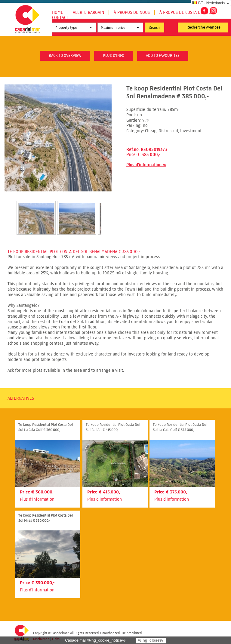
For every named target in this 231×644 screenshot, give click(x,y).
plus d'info (114, 56)
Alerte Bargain (88, 12)
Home (58, 12)
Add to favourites (163, 56)
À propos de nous (132, 12)
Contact (60, 18)
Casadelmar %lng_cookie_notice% (95, 640)
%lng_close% (151, 640)
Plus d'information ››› (146, 165)
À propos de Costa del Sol (186, 12)
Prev (9, 212)
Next (109, 212)
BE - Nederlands (209, 3)
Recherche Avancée (203, 27)
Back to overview (65, 56)
